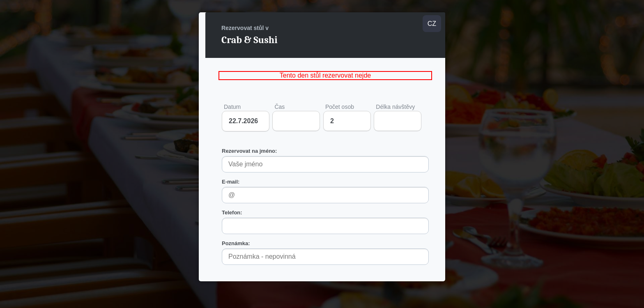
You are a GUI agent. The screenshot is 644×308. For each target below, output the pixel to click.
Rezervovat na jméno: (249, 151)
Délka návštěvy (398, 117)
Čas (296, 117)
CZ (432, 24)
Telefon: (232, 213)
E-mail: (231, 182)
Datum (232, 107)
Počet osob (347, 117)
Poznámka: (236, 243)
